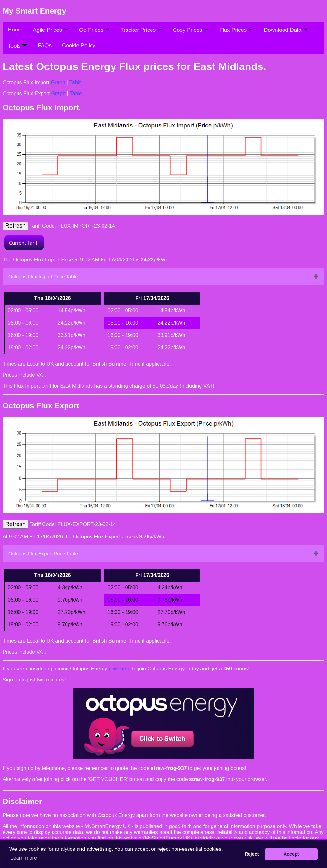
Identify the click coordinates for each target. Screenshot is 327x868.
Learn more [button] (24, 858)
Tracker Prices (141, 30)
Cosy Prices (191, 30)
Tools (18, 46)
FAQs (45, 46)
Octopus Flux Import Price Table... (45, 277)
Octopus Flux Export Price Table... (45, 554)
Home (15, 30)
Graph (59, 83)
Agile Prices (51, 30)
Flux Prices (236, 30)
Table (75, 83)
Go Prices (95, 30)
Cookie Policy (79, 46)
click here (120, 669)
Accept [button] (291, 854)
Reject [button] (252, 854)
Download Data (286, 30)
